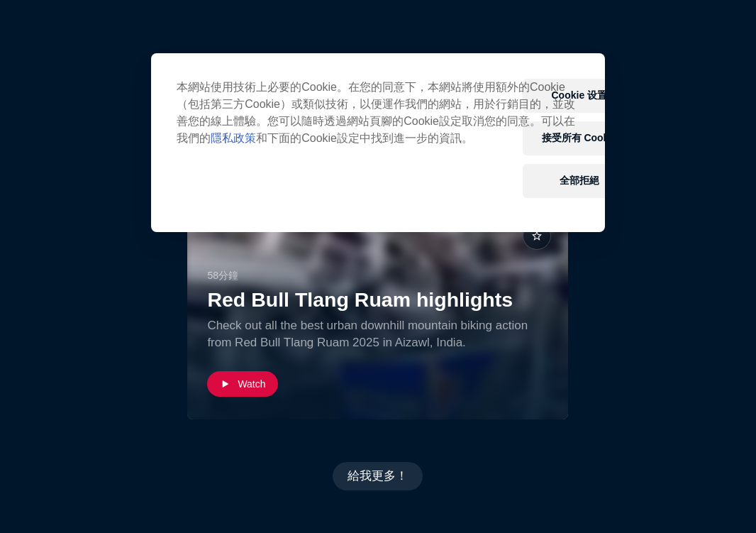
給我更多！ (378, 476)
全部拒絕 (579, 180)
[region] (378, 143)
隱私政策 (233, 138)
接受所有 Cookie (580, 138)
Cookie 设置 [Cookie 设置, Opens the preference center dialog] (580, 95)
